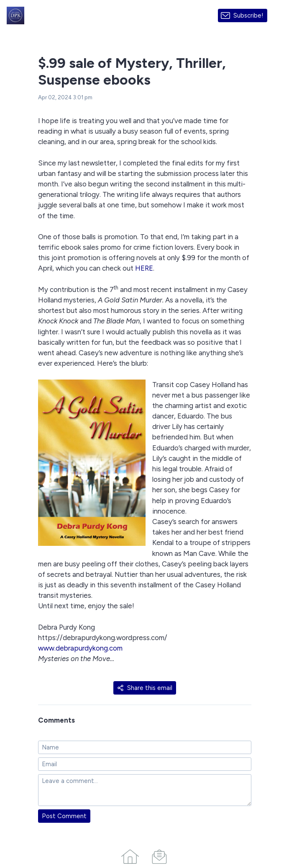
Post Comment (64, 816)
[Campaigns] (159, 855)
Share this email (145, 688)
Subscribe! (248, 15)
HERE (144, 268)
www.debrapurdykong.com (80, 648)
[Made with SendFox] (278, 15)
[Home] (130, 855)
